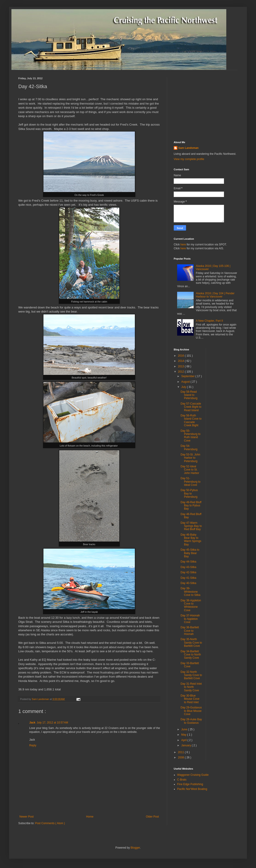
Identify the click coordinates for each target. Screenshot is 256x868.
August (186, 382)
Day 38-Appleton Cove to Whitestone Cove (191, 605)
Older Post (152, 817)
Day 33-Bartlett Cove (190, 665)
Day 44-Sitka (188, 562)
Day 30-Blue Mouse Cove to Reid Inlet (190, 699)
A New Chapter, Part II (209, 321)
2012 (181, 372)
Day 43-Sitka (188, 567)
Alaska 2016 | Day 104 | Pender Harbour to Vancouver (215, 295)
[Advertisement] (206, 105)
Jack (32, 723)
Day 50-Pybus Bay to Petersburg (189, 493)
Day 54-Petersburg (189, 447)
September (188, 376)
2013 (181, 366)
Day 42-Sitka (188, 572)
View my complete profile (189, 159)
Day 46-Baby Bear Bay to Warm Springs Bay (191, 540)
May (184, 735)
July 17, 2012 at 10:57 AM (52, 723)
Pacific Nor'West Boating (192, 789)
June (185, 729)
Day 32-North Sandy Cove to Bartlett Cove (191, 675)
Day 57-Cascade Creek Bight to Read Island (191, 407)
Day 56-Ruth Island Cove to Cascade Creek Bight (191, 420)
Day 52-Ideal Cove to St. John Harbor (190, 470)
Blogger (135, 848)
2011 (181, 752)
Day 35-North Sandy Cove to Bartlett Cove (191, 643)
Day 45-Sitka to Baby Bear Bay (190, 553)
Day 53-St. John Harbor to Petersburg (190, 458)
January (187, 745)
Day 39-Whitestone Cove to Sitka (190, 592)
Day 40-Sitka (188, 583)
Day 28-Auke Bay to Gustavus (191, 721)
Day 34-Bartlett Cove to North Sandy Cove (191, 655)
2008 (181, 758)
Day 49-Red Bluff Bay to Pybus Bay (191, 506)
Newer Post (27, 817)
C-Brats (182, 780)
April (184, 740)
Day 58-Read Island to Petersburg (189, 395)
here (183, 245)
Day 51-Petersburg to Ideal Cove (191, 482)
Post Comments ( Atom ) (50, 823)
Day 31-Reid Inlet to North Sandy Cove (191, 687)
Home (90, 817)
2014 (181, 361)
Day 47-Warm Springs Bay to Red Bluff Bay (191, 526)
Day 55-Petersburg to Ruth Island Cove (191, 436)
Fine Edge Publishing (190, 784)
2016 (181, 356)
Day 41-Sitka (188, 578)
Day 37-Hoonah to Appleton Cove (190, 619)
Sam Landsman (188, 148)
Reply (33, 745)
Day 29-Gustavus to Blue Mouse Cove (191, 711)
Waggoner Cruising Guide (193, 775)
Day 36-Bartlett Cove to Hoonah (190, 631)
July (184, 387)
